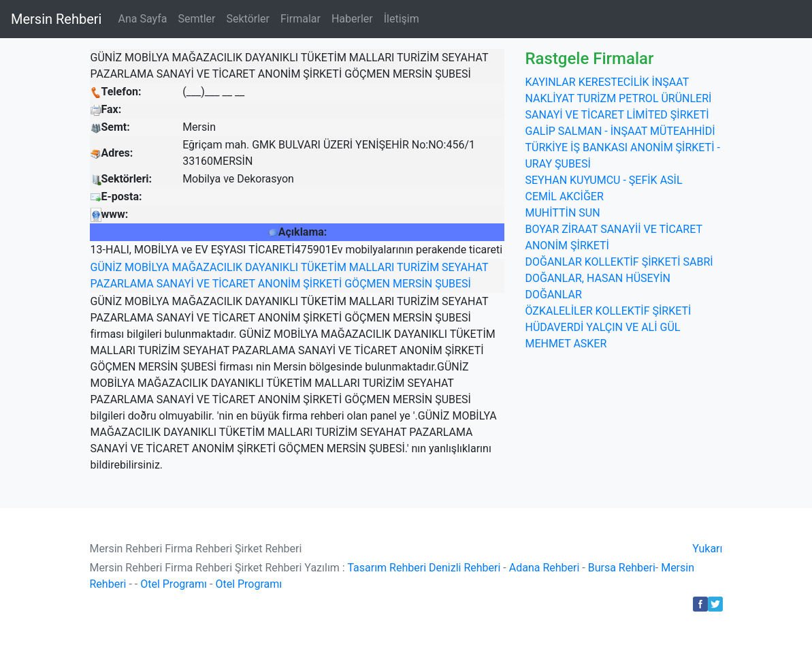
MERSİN (412, 284)
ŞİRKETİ (322, 284)
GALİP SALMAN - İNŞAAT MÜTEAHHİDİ (620, 131)
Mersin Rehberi (56, 19)
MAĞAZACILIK (207, 267)
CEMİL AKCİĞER (564, 196)
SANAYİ (175, 284)
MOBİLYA (147, 267)
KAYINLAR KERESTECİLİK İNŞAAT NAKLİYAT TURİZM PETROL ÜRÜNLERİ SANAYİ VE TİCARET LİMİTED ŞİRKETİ (618, 98)
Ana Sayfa (142, 19)
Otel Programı (174, 584)
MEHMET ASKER (566, 344)
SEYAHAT (465, 267)
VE (203, 284)
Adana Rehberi (545, 568)
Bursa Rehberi (622, 568)
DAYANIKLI (272, 267)
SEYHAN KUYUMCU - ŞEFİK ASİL (603, 180)
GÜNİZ (107, 267)
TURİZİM (418, 267)
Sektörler (248, 19)
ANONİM (279, 284)
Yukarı (707, 549)
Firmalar (301, 19)
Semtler (196, 19)
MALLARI (372, 267)
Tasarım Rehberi (387, 568)
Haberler (352, 19)
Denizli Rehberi (465, 568)
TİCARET (234, 284)
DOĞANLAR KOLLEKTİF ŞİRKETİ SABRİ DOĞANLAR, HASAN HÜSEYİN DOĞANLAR (619, 278)
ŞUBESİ (453, 284)
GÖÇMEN (367, 284)
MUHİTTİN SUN (562, 213)
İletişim (402, 19)
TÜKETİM (324, 267)
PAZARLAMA (122, 284)
